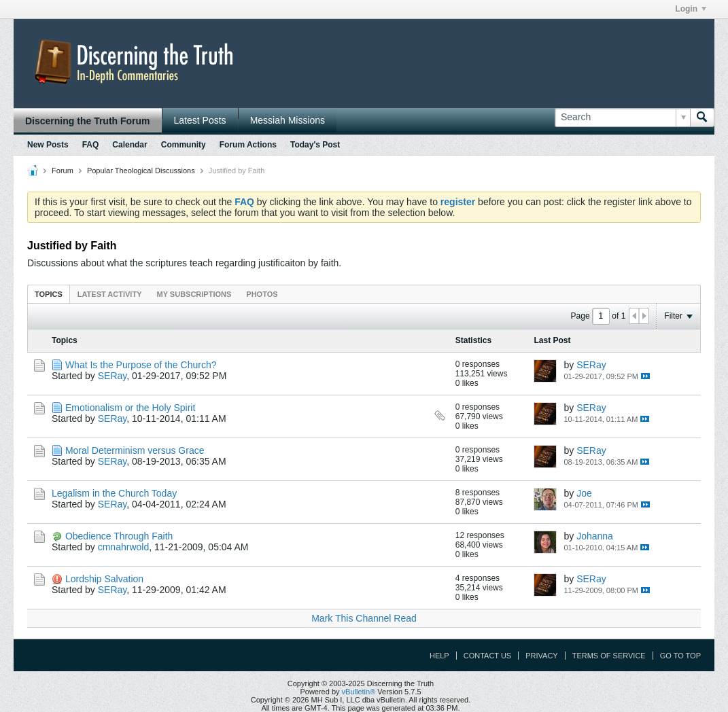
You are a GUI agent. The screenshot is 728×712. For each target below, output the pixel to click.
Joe (584, 493)
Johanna (595, 536)
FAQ (91, 145)
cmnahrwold (123, 547)
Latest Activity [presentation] (110, 294)
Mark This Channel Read (364, 618)
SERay (112, 376)
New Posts (48, 145)
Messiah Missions (288, 120)
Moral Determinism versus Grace (135, 450)
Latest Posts (200, 120)
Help (439, 656)
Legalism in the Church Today (114, 493)
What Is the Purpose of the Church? (141, 365)
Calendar (129, 145)
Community (184, 145)
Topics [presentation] (49, 294)
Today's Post (315, 145)
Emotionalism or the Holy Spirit (130, 408)
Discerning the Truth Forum (88, 121)
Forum (63, 171)
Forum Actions (248, 145)
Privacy (541, 656)
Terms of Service (609, 656)
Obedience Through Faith (119, 536)
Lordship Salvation (104, 579)
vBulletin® (359, 692)
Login (691, 9)
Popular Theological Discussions (141, 171)
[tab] (49, 294)
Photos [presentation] (262, 294)
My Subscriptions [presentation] (194, 294)
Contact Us (488, 656)
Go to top (680, 656)
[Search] (622, 118)
